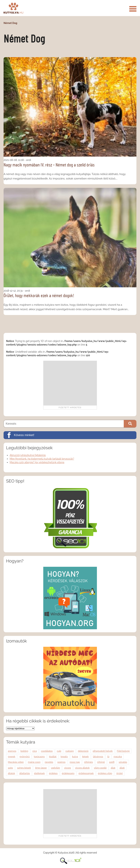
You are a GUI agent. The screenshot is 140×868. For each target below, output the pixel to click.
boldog (24, 751)
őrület (120, 773)
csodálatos (47, 751)
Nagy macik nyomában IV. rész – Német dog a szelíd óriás (49, 165)
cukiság (70, 751)
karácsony (39, 756)
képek (85, 756)
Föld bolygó (123, 751)
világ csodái (100, 768)
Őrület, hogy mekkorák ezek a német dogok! (39, 296)
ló (108, 756)
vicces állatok (82, 768)
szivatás (123, 762)
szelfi (112, 762)
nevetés (49, 762)
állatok (11, 773)
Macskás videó (16, 762)
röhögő (101, 762)
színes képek (24, 768)
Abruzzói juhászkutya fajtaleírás (28, 455)
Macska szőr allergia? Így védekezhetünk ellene (37, 462)
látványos (98, 756)
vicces (68, 768)
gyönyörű (25, 756)
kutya (75, 756)
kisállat (53, 756)
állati (122, 768)
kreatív (64, 756)
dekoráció (83, 751)
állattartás (25, 773)
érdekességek (86, 773)
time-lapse (41, 768)
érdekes (53, 773)
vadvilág (55, 768)
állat (113, 768)
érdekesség (68, 773)
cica (35, 751)
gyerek (12, 756)
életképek (40, 773)
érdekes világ (105, 773)
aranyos (12, 751)
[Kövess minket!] (70, 435)
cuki (59, 751)
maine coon (34, 762)
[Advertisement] (70, 383)
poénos (61, 762)
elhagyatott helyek (103, 751)
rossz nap (75, 762)
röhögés (88, 762)
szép (10, 768)
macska (118, 756)
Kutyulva (13, 8)
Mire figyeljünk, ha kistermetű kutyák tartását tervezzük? (42, 459)
